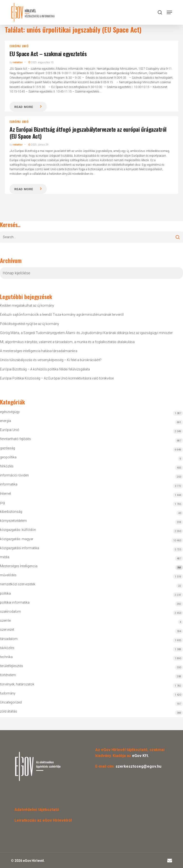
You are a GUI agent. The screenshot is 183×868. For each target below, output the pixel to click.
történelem (8, 675)
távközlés (7, 648)
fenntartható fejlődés (15, 439)
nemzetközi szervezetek (18, 584)
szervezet (7, 630)
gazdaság (8, 448)
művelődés (8, 575)
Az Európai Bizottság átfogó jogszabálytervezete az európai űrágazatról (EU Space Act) (88, 133)
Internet (5, 494)
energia (5, 421)
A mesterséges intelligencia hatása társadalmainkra (39, 351)
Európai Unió (19, 46)
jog (2, 503)
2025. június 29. (39, 145)
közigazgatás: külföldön (18, 530)
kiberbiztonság (11, 512)
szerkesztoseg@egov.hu (138, 766)
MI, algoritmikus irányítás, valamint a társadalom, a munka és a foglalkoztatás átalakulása (67, 342)
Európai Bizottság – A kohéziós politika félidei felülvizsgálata (45, 369)
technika (6, 657)
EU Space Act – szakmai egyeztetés (48, 53)
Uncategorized (11, 702)
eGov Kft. (140, 756)
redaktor (18, 62)
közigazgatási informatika (20, 548)
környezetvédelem (13, 521)
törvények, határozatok (17, 684)
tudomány (8, 693)
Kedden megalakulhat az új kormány (27, 305)
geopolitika (8, 457)
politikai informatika (15, 602)
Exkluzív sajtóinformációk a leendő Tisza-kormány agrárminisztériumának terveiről (62, 315)
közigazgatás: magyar (17, 539)
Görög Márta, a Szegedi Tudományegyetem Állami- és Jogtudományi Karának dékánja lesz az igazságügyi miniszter (86, 333)
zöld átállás (9, 711)
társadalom (9, 639)
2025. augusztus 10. (41, 62)
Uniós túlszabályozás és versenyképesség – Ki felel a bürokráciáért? (51, 360)
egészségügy (10, 412)
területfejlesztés (12, 666)
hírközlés (7, 466)
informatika (9, 484)
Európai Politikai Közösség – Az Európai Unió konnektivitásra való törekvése (57, 378)
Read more (24, 107)
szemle (5, 621)
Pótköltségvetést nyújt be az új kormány (30, 324)
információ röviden (14, 475)
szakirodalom (10, 611)
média (5, 557)
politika (5, 593)
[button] (169, 12)
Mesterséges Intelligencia (91, 567)
